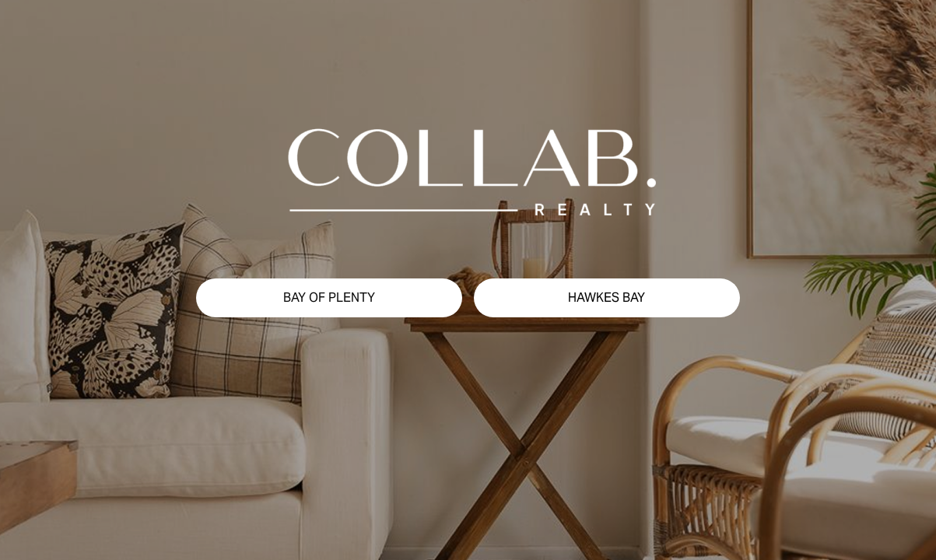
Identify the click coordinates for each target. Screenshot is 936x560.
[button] (329, 298)
